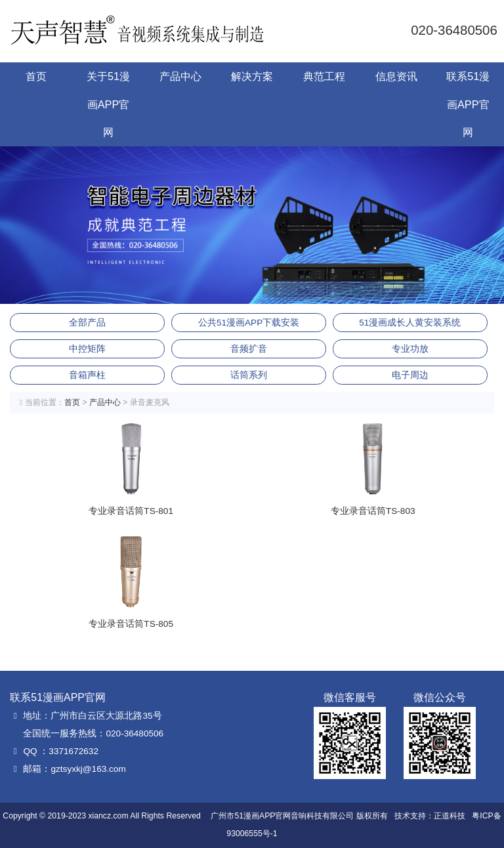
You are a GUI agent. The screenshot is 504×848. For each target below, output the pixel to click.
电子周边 (410, 375)
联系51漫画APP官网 (468, 104)
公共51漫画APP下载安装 (249, 323)
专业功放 (410, 349)
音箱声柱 (87, 375)
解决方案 (252, 76)
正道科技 (450, 816)
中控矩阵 (87, 349)
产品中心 (180, 76)
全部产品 (87, 323)
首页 (36, 76)
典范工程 (324, 76)
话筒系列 (249, 375)
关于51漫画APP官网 (108, 104)
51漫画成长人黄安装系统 (410, 323)
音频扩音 (249, 349)
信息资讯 (396, 76)
